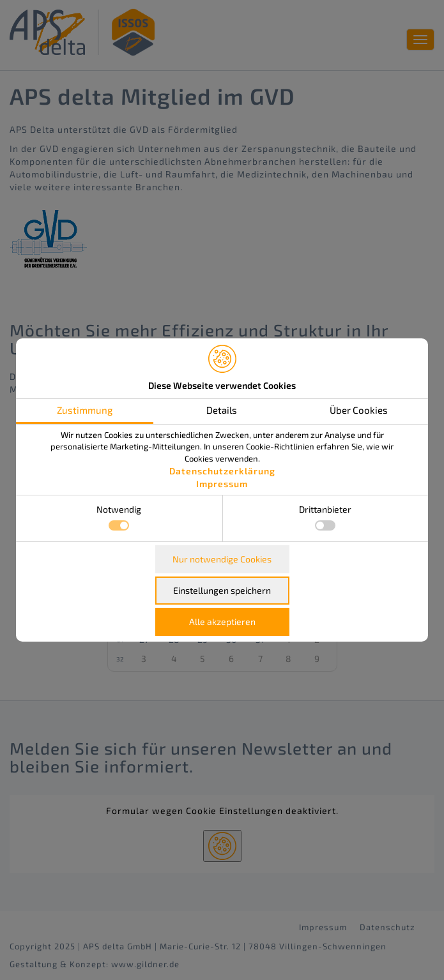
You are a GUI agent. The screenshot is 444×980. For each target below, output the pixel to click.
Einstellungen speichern (222, 590)
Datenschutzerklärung (222, 471)
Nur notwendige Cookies (222, 559)
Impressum (222, 484)
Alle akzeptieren (222, 622)
